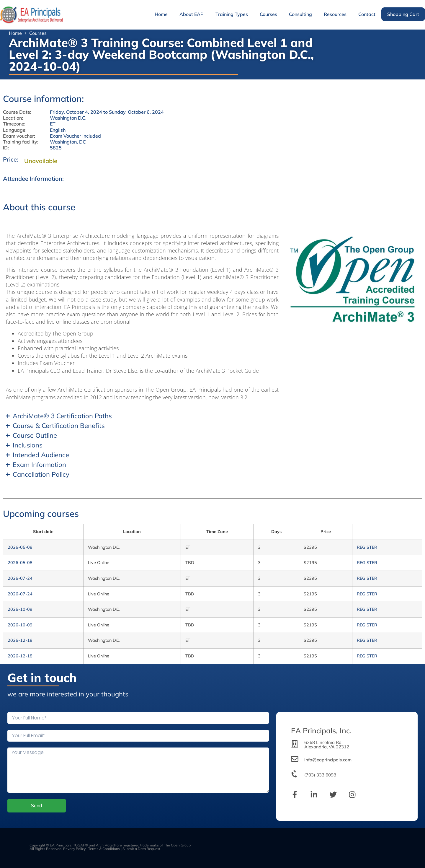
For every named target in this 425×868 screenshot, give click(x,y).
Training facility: (21, 142)
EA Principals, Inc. (321, 731)
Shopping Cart (403, 14)
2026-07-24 (20, 578)
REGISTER (367, 547)
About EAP (192, 14)
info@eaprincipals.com (328, 760)
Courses (268, 14)
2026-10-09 (20, 609)
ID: (6, 148)
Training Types (232, 14)
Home (161, 14)
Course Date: (17, 112)
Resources (335, 14)
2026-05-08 (20, 547)
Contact (367, 14)
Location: (13, 118)
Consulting (300, 14)
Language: (15, 130)
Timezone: (14, 124)
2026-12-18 (20, 640)
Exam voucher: (19, 136)
